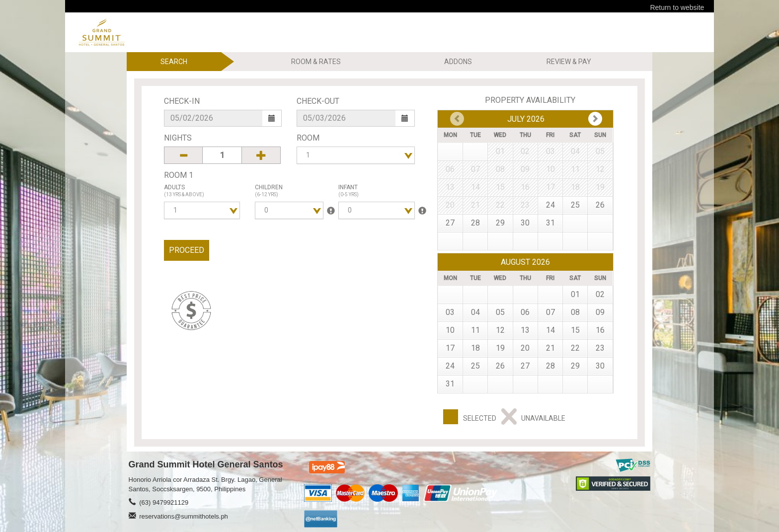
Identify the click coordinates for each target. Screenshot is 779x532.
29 (500, 223)
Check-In (182, 101)
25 (575, 205)
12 (500, 330)
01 (575, 294)
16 (600, 330)
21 (550, 348)
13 (525, 330)
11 (475, 330)
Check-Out (318, 101)
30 (525, 223)
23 (600, 348)
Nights (178, 138)
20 (525, 348)
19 (500, 348)
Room (308, 138)
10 (450, 330)
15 (575, 330)
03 (450, 312)
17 (450, 348)
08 (575, 312)
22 (575, 348)
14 (550, 330)
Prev (595, 119)
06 (525, 312)
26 (600, 205)
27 (450, 223)
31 (550, 223)
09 (600, 312)
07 (550, 312)
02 (600, 294)
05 (500, 312)
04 (475, 312)
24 (550, 205)
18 (475, 348)
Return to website (677, 7)
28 (475, 223)
